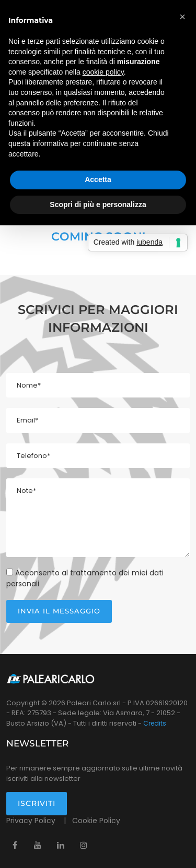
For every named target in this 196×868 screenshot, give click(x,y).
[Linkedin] (61, 845)
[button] (182, 17)
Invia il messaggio (59, 611)
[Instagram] (84, 845)
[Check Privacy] (10, 572)
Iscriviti (37, 803)
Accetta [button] (98, 179)
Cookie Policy (96, 821)
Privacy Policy (32, 821)
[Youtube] (38, 845)
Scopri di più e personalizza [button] (98, 204)
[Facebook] (15, 845)
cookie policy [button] (103, 72)
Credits (155, 723)
